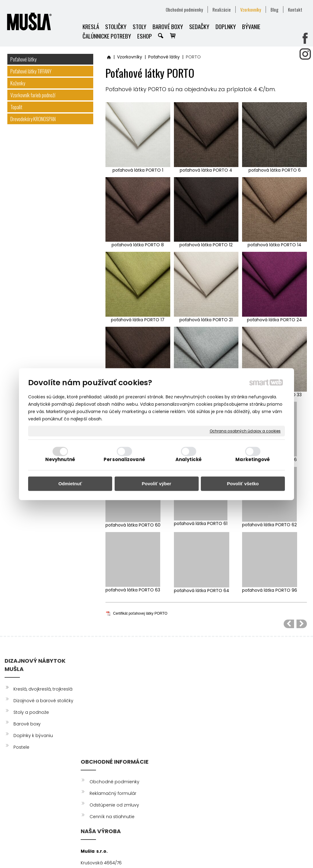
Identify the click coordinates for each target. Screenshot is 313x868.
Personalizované (124, 459)
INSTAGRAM (258, 692)
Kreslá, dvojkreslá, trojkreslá (43, 689)
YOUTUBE (256, 704)
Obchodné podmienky (115, 681)
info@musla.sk (174, 739)
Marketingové (253, 459)
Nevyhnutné (60, 459)
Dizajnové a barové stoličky (43, 701)
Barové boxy (27, 724)
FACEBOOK (258, 681)
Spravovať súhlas (276, 853)
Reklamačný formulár (114, 692)
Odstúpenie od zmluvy (115, 704)
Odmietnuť (70, 484)
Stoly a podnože (31, 712)
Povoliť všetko (243, 484)
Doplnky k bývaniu (33, 736)
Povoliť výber (156, 484)
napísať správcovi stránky (154, 853)
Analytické (189, 459)
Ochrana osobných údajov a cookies (245, 431)
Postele (21, 747)
